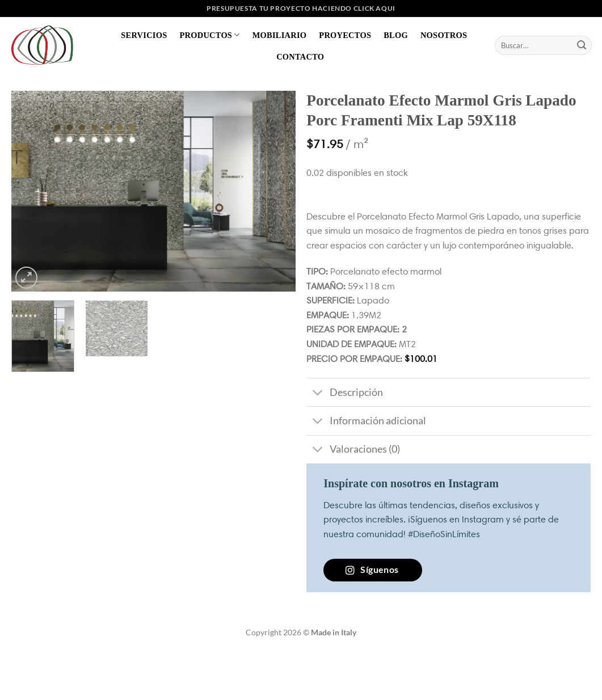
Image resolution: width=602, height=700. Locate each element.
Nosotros (444, 35)
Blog (396, 35)
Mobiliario (280, 35)
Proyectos (345, 35)
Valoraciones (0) (353, 451)
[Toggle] (317, 393)
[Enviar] (582, 45)
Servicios (144, 35)
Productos (209, 35)
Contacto (300, 57)
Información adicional (366, 422)
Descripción (344, 393)
